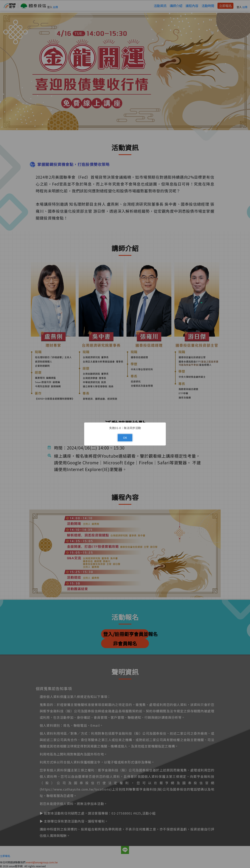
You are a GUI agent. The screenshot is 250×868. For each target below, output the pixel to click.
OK (125, 438)
